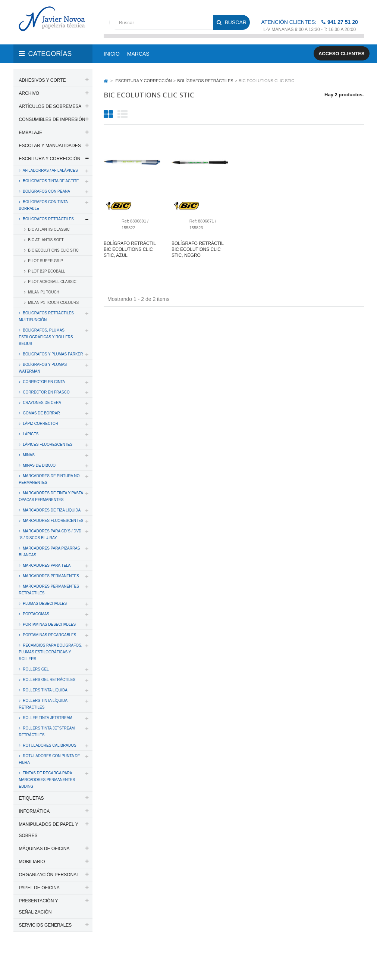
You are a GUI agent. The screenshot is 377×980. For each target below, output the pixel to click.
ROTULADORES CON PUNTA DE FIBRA (50, 759)
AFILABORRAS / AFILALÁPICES (50, 170)
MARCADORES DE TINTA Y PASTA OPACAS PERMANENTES (51, 496)
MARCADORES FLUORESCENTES (53, 521)
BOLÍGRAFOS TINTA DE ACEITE (51, 181)
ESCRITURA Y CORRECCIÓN (50, 159)
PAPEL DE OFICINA (39, 888)
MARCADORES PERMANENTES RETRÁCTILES (49, 590)
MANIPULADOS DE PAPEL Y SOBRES (49, 830)
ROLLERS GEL (35, 669)
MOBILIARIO (32, 862)
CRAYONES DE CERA (42, 403)
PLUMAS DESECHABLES (45, 603)
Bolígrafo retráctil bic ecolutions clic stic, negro (198, 249)
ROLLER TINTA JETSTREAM (47, 718)
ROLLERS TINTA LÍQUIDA (45, 690)
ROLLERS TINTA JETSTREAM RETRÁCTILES (47, 732)
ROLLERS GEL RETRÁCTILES (49, 680)
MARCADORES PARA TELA (46, 565)
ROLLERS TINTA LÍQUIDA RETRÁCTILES (43, 704)
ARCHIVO (29, 93)
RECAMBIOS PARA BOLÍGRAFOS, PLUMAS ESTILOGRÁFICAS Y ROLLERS (51, 652)
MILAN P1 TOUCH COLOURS (53, 303)
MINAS (28, 455)
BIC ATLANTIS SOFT (45, 240)
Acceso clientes (342, 54)
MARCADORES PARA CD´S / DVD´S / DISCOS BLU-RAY (50, 534)
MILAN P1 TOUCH (43, 292)
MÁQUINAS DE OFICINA (44, 849)
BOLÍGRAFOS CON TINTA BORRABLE (44, 205)
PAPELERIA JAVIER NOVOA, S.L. (64, 955)
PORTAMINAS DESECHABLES (49, 624)
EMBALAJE (31, 133)
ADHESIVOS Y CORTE (43, 80)
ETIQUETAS (32, 798)
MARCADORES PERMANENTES (51, 576)
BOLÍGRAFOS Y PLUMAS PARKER (53, 354)
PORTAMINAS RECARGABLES (49, 635)
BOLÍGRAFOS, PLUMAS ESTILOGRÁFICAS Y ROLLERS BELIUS (46, 337)
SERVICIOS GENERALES (45, 925)
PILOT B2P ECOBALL (46, 271)
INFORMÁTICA (34, 811)
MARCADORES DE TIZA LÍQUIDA (51, 510)
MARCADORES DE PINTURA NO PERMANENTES (49, 479)
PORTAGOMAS (36, 614)
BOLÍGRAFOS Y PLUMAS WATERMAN (43, 368)
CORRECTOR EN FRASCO (46, 392)
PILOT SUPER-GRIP (45, 261)
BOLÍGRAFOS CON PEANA (46, 191)
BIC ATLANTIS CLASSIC (48, 229)
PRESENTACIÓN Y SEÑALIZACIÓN (39, 906)
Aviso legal (50, 964)
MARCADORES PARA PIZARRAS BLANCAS (50, 552)
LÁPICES (30, 434)
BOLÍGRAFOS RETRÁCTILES (48, 219)
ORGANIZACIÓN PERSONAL (49, 875)
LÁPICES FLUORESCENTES (47, 444)
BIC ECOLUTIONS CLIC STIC (53, 250)
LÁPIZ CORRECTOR (40, 424)
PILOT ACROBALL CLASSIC (52, 282)
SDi (354, 955)
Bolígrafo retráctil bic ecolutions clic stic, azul (130, 249)
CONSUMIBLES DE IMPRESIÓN (52, 119)
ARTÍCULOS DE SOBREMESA (50, 106)
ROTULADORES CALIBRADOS (49, 745)
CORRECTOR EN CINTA (44, 382)
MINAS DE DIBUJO (39, 465)
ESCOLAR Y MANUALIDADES (50, 146)
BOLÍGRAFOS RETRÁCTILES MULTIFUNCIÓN (46, 316)
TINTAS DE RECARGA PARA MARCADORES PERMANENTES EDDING (47, 780)
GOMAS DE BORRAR (41, 413)
